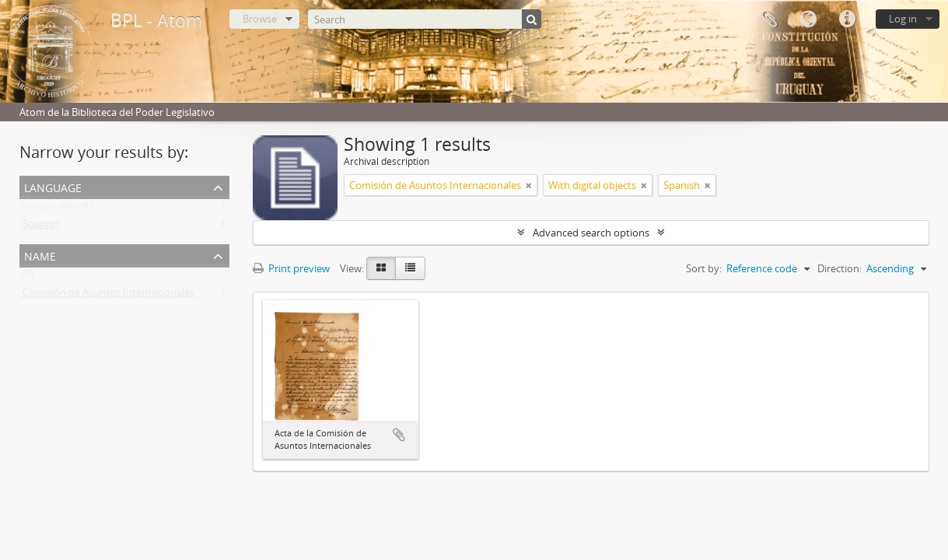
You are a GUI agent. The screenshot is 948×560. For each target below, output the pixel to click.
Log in (903, 19)
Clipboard (769, 19)
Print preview (291, 268)
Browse (260, 19)
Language (808, 19)
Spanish (41, 227)
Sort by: (704, 268)
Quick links (847, 19)
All (28, 277)
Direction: (840, 268)
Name (40, 255)
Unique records (58, 208)
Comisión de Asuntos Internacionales (108, 296)
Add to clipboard (399, 435)
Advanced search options (591, 233)
